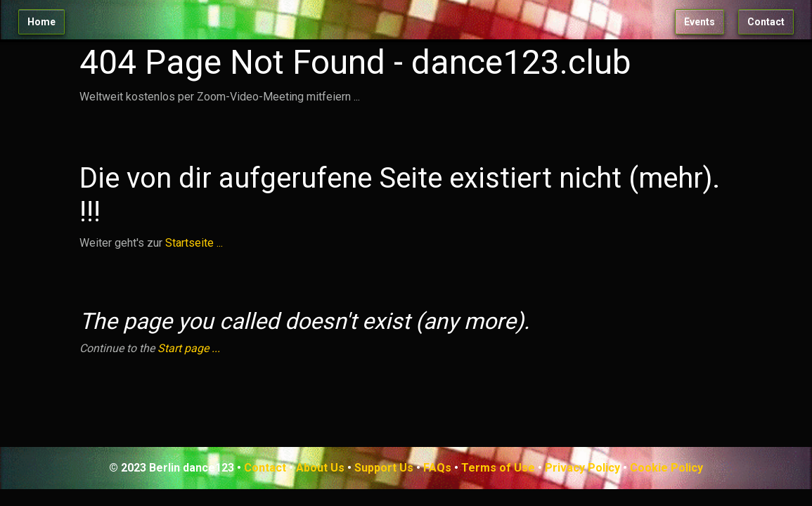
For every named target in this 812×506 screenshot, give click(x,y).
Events (700, 22)
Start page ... (189, 348)
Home (41, 22)
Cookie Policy (666, 468)
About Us (320, 468)
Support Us (384, 468)
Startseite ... (194, 243)
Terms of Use (498, 468)
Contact (766, 22)
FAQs (437, 468)
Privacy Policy (582, 468)
